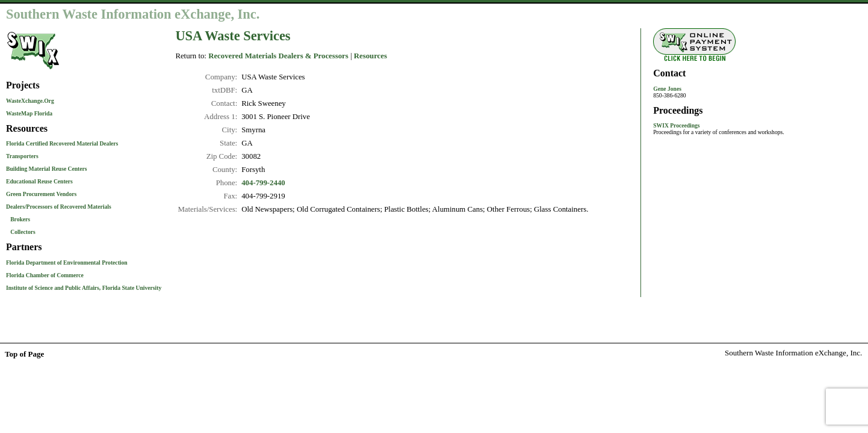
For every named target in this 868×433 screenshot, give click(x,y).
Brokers (20, 219)
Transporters (22, 156)
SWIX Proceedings (676, 125)
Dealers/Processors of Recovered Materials (59, 207)
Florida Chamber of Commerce (45, 275)
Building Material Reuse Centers (47, 169)
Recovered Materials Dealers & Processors (278, 56)
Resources (370, 56)
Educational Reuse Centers (39, 181)
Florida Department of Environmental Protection (67, 263)
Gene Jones (667, 89)
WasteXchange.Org (30, 101)
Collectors (23, 232)
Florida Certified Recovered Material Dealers (62, 143)
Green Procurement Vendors (41, 194)
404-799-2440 (263, 183)
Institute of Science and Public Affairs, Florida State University (84, 288)
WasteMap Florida (29, 113)
